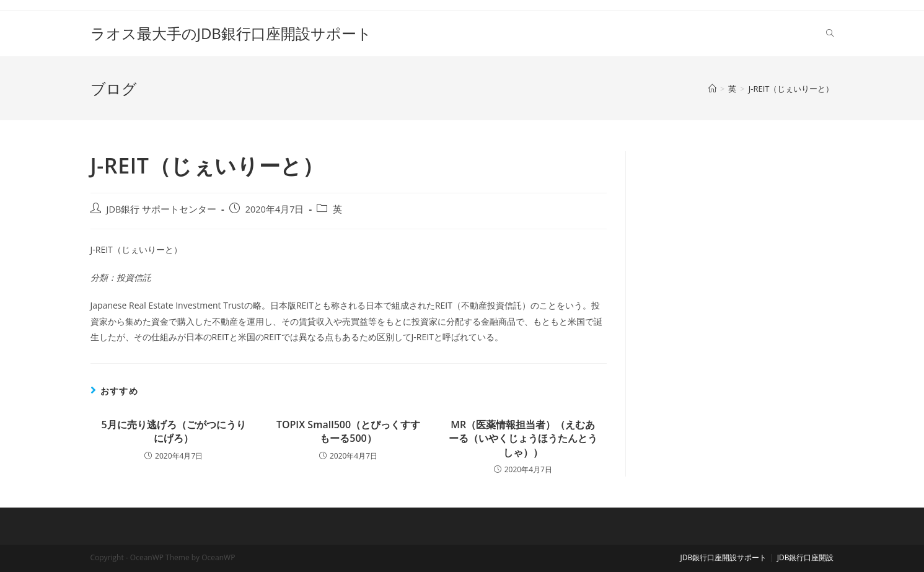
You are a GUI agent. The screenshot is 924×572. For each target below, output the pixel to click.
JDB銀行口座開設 (806, 557)
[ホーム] (712, 89)
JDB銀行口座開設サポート (724, 557)
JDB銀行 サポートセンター (162, 209)
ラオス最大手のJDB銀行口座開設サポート (231, 33)
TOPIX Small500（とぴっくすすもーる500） (348, 431)
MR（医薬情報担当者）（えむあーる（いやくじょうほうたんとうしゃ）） (523, 438)
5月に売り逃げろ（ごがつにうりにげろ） (174, 431)
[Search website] (830, 33)
